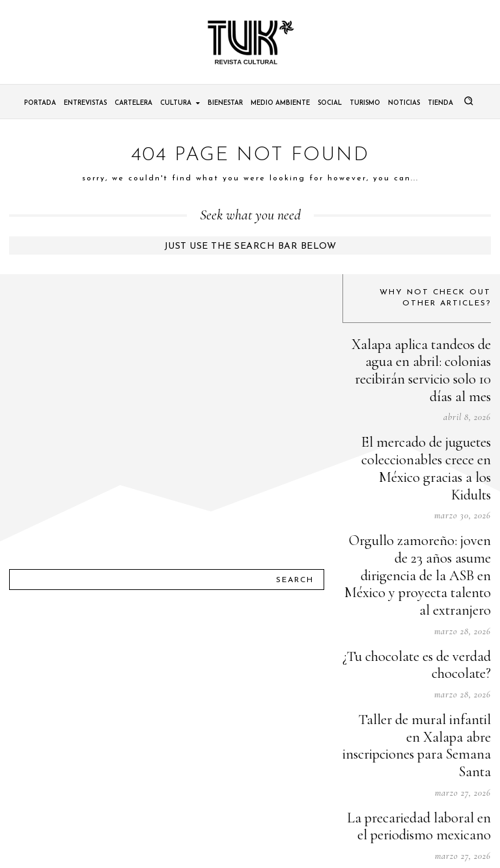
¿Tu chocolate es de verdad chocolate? (435, 562)
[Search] (295, 505)
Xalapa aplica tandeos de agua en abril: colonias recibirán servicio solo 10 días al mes (422, 355)
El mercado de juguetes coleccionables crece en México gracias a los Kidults (425, 421)
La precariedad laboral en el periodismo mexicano (432, 683)
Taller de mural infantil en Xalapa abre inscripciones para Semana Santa (421, 622)
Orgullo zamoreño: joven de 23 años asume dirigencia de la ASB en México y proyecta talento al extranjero (418, 495)
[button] (469, 101)
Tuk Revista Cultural (261, 847)
